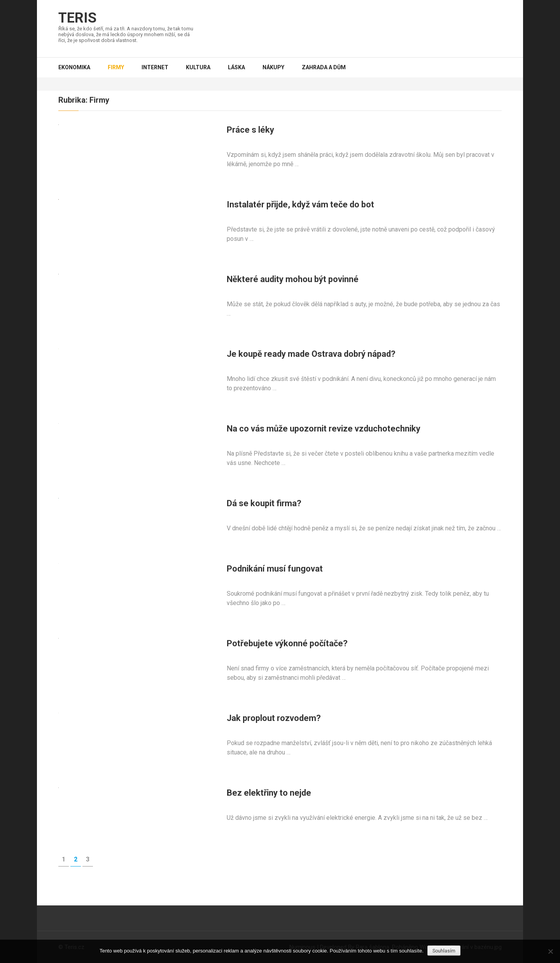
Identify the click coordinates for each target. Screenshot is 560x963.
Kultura (198, 67)
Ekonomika (74, 67)
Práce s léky (250, 130)
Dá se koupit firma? (264, 503)
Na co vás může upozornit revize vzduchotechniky (324, 429)
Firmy (116, 67)
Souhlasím (444, 951)
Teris (77, 18)
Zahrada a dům (324, 67)
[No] (550, 951)
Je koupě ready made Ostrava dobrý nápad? (311, 354)
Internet (155, 67)
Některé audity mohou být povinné (293, 279)
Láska (236, 67)
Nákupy (273, 67)
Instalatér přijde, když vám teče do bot (300, 204)
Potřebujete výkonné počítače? (287, 643)
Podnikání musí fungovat (275, 569)
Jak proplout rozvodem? (274, 718)
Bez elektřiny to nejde (269, 793)
